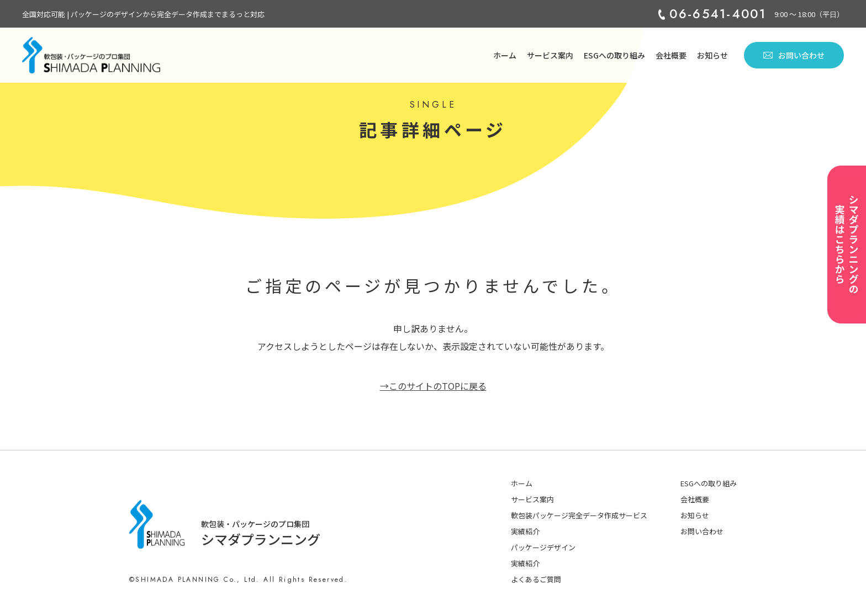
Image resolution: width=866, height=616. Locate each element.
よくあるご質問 (536, 579)
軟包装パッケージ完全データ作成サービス (579, 515)
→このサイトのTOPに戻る (433, 386)
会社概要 (671, 55)
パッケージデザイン (543, 547)
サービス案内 (550, 55)
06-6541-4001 (718, 14)
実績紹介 (525, 531)
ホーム (505, 55)
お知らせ (712, 55)
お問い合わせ (794, 55)
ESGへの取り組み (614, 55)
